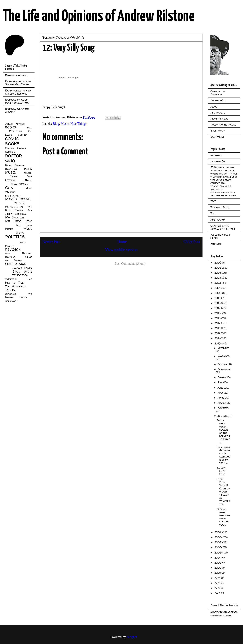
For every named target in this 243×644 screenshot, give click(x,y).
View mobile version (121, 250)
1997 (218, 583)
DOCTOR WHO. (14, 158)
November (224, 356)
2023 (218, 278)
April (221, 398)
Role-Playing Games (223, 125)
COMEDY (23, 135)
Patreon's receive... (17, 75)
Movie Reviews (219, 119)
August (222, 377)
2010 (218, 343)
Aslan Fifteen (15, 124)
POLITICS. (15, 237)
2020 (218, 293)
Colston (10, 152)
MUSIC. (19, 203)
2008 (218, 537)
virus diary (11, 301)
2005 (218, 553)
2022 (218, 283)
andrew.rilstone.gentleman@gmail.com (224, 614)
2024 (218, 273)
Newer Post (51, 242)
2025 (218, 268)
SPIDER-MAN (16, 264)
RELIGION (13, 250)
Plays (23, 242)
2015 (218, 318)
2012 (218, 333)
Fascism (28, 173)
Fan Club (216, 244)
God (9, 188)
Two (213, 213)
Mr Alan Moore (14, 207)
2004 (218, 558)
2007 (218, 542)
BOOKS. (11, 127)
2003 (218, 563)
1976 (218, 593)
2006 (219, 547)
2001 (218, 573)
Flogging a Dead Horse (220, 236)
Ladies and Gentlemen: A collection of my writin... (224, 455)
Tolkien (10, 290)
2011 (217, 338)
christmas (11, 294)
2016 (218, 313)
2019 (218, 298)
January (223, 416)
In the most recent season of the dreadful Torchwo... (224, 431)
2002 (218, 568)
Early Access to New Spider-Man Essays (18, 83)
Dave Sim (11, 169)
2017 (218, 308)
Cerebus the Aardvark (218, 93)
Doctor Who (218, 100)
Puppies (9, 246)
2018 (218, 303)
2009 (218, 532)
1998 (218, 578)
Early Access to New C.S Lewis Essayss (18, 92)
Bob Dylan (16, 131)
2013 (218, 328)
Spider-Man (218, 131)
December (223, 348)
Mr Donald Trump (19, 208)
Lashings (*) (218, 161)
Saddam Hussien (22, 268)
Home (122, 242)
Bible (29, 128)
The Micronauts (16, 286)
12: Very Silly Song (222, 471)
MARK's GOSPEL (19, 199)
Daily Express (15, 165)
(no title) (216, 155)
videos (24, 297)
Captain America (16, 148)
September (224, 369)
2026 (218, 263)
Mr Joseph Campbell (19, 212)
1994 (218, 588)
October (223, 364)
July (220, 382)
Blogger (132, 637)
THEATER (11, 279)
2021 (218, 288)
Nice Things (78, 124)
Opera (20, 233)
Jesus (214, 107)
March (222, 403)
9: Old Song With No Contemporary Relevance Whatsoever (223, 492)
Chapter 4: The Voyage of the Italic (223, 227)
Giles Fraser (19, 184)
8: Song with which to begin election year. (223, 517)
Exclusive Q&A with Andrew (17, 110)
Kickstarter (13, 196)
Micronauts (218, 113)
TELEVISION (20, 275)
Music (65, 124)
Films (14, 176)
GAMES (27, 180)
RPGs (8, 254)
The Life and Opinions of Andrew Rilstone (99, 17)
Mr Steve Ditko (19, 221)
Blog (56, 124)
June (221, 388)
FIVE (213, 201)
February (223, 408)
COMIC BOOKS (12, 141)
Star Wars (22, 271)
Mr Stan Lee (15, 217)
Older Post (192, 242)
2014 (218, 323)
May (221, 393)
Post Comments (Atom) (130, 264)
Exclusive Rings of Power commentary (17, 101)
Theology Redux (220, 207)
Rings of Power (19, 259)
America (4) (218, 220)
